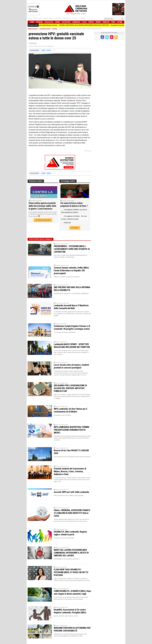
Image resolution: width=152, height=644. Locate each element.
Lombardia (76, 22)
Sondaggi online (68, 181)
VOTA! (75, 228)
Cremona (39, 22)
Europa (91, 22)
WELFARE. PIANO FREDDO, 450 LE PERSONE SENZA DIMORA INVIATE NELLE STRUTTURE (86, 25)
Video (113, 22)
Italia (84, 22)
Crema (58, 22)
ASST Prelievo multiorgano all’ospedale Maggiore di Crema (42, 25)
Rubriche (106, 22)
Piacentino (66, 22)
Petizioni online (36, 181)
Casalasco (49, 22)
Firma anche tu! (43, 220)
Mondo (98, 22)
